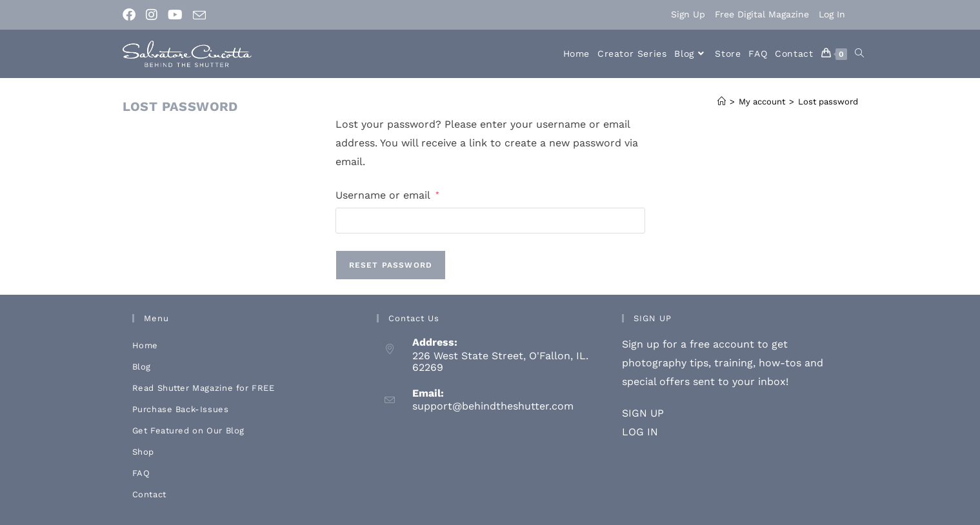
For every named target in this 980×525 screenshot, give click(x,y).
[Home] (722, 102)
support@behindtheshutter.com (493, 406)
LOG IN (640, 432)
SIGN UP (643, 413)
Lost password (828, 102)
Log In (832, 14)
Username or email (387, 194)
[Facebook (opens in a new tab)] (132, 15)
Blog (142, 367)
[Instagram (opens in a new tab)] (152, 15)
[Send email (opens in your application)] (199, 15)
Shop (143, 452)
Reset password (391, 265)
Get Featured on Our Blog (188, 431)
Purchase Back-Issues (181, 409)
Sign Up (688, 14)
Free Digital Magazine (762, 14)
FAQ (141, 473)
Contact (149, 494)
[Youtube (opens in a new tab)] (175, 15)
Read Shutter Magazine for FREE (204, 388)
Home (145, 345)
